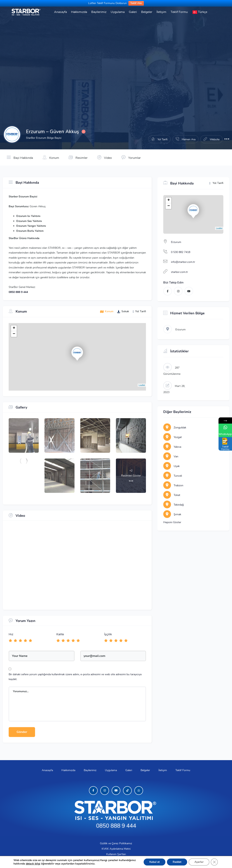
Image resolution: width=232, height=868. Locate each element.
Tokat (172, 495)
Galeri (133, 12)
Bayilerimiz (99, 12)
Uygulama (118, 12)
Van (171, 456)
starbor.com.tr (179, 272)
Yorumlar (131, 157)
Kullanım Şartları (116, 854)
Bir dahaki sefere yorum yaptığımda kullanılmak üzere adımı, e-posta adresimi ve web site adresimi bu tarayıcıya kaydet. (75, 677)
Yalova (172, 447)
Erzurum (176, 242)
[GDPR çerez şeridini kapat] (214, 862)
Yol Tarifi (216, 183)
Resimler (78, 157)
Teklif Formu (179, 12)
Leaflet (142, 385)
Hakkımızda (79, 12)
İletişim (161, 12)
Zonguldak (175, 428)
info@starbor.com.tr (183, 262)
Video (105, 157)
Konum (51, 157)
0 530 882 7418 (181, 252)
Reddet (177, 862)
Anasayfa (60, 12)
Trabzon (173, 485)
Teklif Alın (136, 3)
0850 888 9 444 (18, 292)
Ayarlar (199, 862)
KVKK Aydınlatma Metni (116, 849)
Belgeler (147, 12)
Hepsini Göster (172, 522)
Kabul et (155, 862)
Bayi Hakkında (20, 157)
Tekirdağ (173, 505)
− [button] (14, 334)
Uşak (171, 466)
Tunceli (173, 476)
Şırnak (172, 514)
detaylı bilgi (33, 864)
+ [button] (14, 328)
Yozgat (173, 437)
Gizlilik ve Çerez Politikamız (116, 843)
